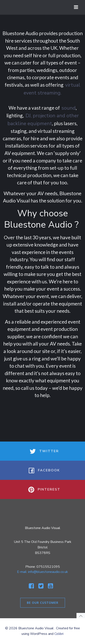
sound (69, 108)
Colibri (59, 634)
